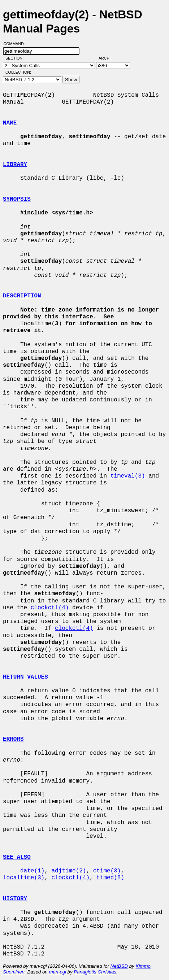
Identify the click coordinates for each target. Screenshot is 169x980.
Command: (16, 44)
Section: (16, 58)
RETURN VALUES (25, 677)
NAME (10, 123)
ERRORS (13, 739)
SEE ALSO (17, 857)
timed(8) (110, 878)
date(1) (32, 871)
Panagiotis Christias (95, 972)
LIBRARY (15, 165)
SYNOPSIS (17, 199)
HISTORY (15, 899)
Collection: (18, 72)
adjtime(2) (69, 871)
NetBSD (119, 966)
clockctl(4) (50, 608)
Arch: (108, 58)
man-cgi (57, 972)
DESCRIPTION (22, 296)
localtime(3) (24, 878)
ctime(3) (107, 871)
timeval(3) (128, 476)
